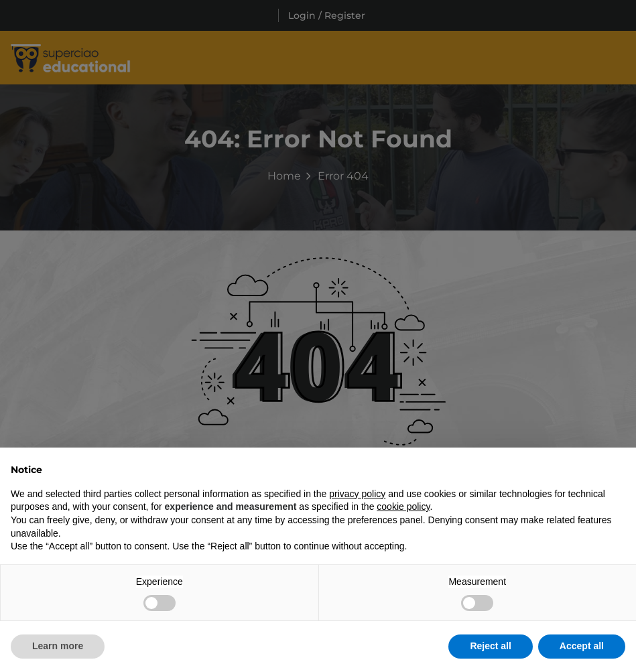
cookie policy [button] (403, 507)
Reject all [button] (490, 646)
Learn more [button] (58, 646)
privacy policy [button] (357, 494)
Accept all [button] (582, 646)
